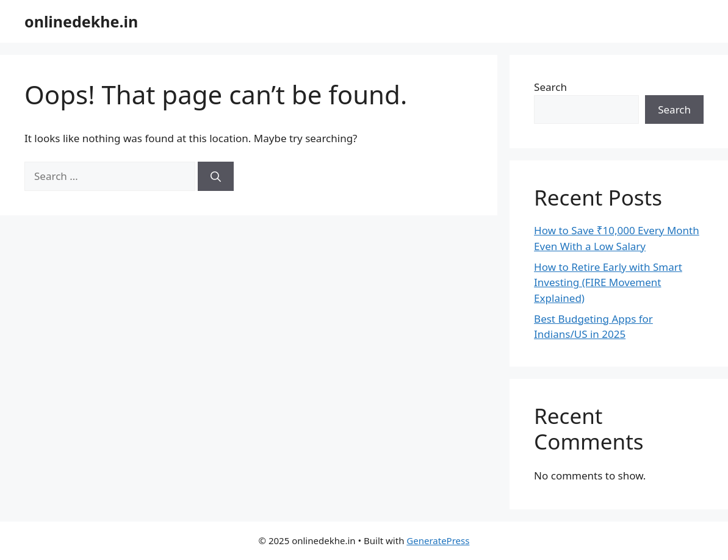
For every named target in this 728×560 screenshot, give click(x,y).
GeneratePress (438, 540)
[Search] (216, 176)
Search (550, 87)
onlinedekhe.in (81, 21)
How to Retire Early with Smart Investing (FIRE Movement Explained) (608, 282)
